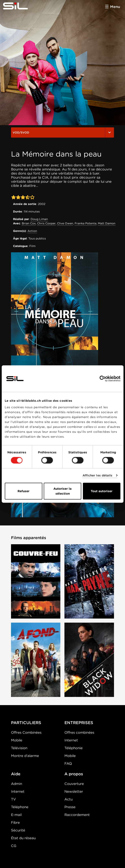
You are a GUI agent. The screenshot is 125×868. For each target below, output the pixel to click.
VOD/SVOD (63, 132)
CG (14, 846)
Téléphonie (74, 748)
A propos (74, 774)
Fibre (15, 822)
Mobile (17, 740)
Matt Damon (107, 223)
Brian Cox (29, 223)
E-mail (16, 815)
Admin (17, 784)
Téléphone (20, 807)
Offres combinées (79, 732)
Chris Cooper (46, 223)
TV (13, 799)
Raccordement (77, 815)
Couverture (74, 784)
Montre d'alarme (25, 756)
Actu (69, 799)
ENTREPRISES (79, 723)
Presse (70, 807)
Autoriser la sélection (63, 491)
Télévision (19, 748)
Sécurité (18, 830)
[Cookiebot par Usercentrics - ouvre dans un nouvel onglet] (102, 379)
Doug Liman (39, 219)
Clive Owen (65, 223)
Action (32, 231)
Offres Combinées (26, 732)
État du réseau (23, 838)
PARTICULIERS (26, 723)
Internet (71, 740)
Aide (16, 774)
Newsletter (74, 791)
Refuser (23, 491)
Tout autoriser (102, 491)
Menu (115, 7)
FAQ (68, 763)
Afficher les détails (98, 475)
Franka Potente (86, 223)
